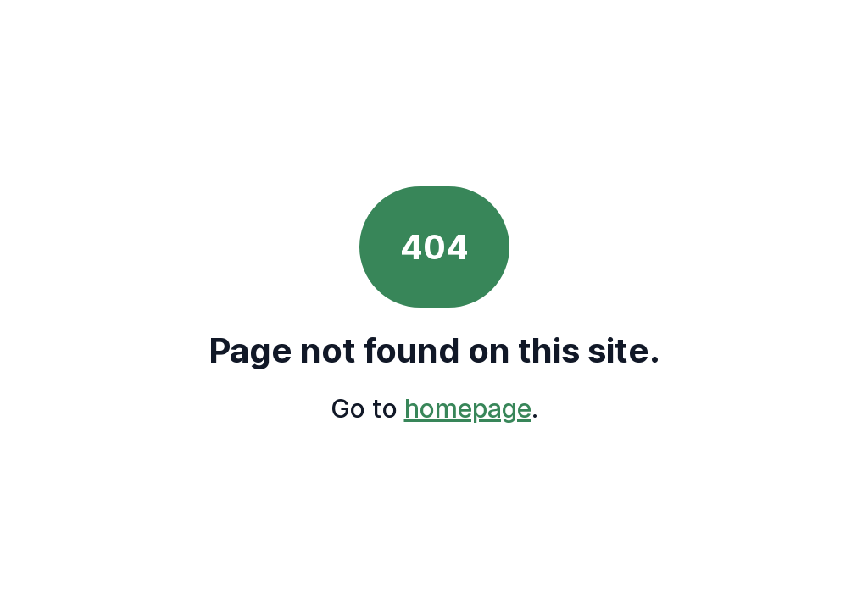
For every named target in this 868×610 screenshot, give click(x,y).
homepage (468, 408)
